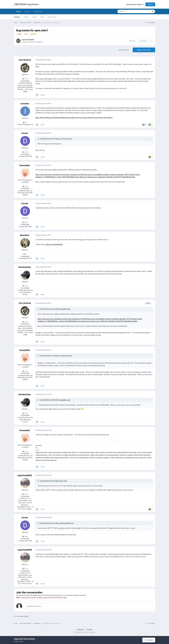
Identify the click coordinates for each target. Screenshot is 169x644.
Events (34, 17)
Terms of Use (18, 641)
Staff (42, 17)
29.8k (25, 152)
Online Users (52, 17)
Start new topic (124, 50)
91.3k (25, 186)
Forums (17, 17)
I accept (149, 640)
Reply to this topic (144, 50)
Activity (27, 11)
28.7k (25, 494)
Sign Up (150, 4)
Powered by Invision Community (84, 632)
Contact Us (81, 629)
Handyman (39, 42)
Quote (43, 95)
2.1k (25, 122)
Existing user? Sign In (135, 4)
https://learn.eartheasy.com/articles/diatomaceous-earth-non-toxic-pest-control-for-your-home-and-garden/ (74, 118)
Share (133, 41)
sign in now (63, 595)
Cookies (89, 629)
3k (25, 254)
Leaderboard (38, 11)
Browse (18, 12)
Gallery (26, 17)
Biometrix (25, 235)
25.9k (25, 79)
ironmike (25, 104)
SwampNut (25, 165)
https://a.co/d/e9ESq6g (54, 244)
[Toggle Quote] (39, 139)
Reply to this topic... (34, 606)
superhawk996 (25, 475)
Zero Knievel (29, 40)
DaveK (25, 133)
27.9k (25, 286)
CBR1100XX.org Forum (26, 4)
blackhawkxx (25, 267)
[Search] (128, 11)
